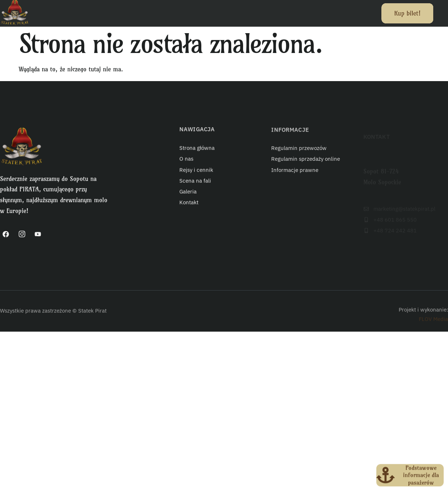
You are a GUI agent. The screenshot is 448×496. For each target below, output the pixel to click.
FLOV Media (433, 325)
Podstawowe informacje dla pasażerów (421, 478)
